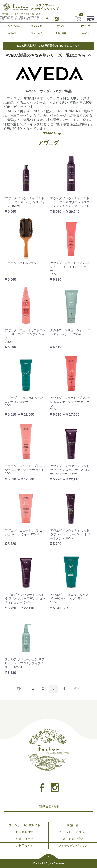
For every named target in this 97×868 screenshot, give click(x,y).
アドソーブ (36, 33)
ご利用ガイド (24, 846)
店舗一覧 (73, 825)
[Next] (77, 689)
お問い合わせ (24, 839)
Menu (91, 19)
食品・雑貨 (61, 33)
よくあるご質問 (73, 839)
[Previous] (20, 689)
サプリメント (61, 26)
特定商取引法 (24, 832)
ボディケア (85, 26)
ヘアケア (12, 33)
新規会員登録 (49, 806)
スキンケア (36, 26)
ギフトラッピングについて (73, 846)
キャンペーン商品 (12, 26)
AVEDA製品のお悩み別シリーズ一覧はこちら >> (49, 55)
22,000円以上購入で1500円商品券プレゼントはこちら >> (48, 46)
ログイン (85, 33)
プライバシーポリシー (73, 832)
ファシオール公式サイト (24, 825)
